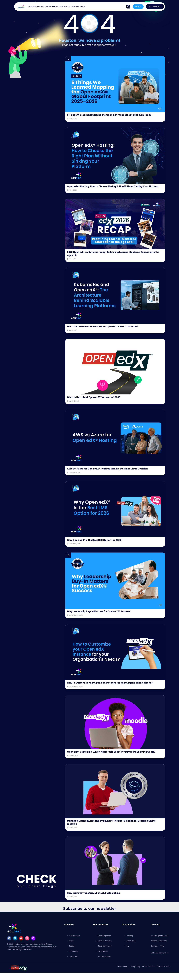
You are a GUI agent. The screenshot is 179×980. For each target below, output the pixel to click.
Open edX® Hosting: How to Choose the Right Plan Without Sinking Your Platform (113, 191)
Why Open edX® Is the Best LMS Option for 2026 (98, 546)
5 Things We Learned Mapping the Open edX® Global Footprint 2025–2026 (112, 116)
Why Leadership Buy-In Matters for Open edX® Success (103, 618)
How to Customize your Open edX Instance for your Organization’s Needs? (111, 690)
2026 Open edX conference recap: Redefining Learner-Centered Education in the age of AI (109, 260)
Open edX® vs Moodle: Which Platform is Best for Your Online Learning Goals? (112, 763)
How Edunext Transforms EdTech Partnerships (97, 905)
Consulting (75, 6)
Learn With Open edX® (37, 6)
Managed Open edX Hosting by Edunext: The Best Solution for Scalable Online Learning (113, 835)
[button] (127, 7)
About (83, 6)
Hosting (67, 6)
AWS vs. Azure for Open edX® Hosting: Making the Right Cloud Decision (113, 475)
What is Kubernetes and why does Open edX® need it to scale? (108, 333)
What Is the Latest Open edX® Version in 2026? (97, 403)
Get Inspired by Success (54, 6)
